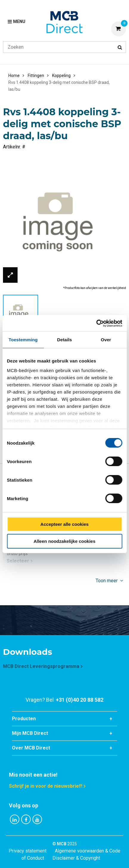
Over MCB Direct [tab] (31, 748)
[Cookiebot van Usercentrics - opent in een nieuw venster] (96, 323)
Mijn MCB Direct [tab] (30, 733)
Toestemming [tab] (23, 340)
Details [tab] (65, 340)
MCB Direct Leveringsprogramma (41, 666)
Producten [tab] (24, 719)
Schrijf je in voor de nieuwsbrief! (46, 786)
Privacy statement (28, 851)
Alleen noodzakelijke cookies (65, 541)
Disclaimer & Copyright (76, 858)
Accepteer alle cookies (65, 524)
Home (14, 76)
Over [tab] (106, 340)
